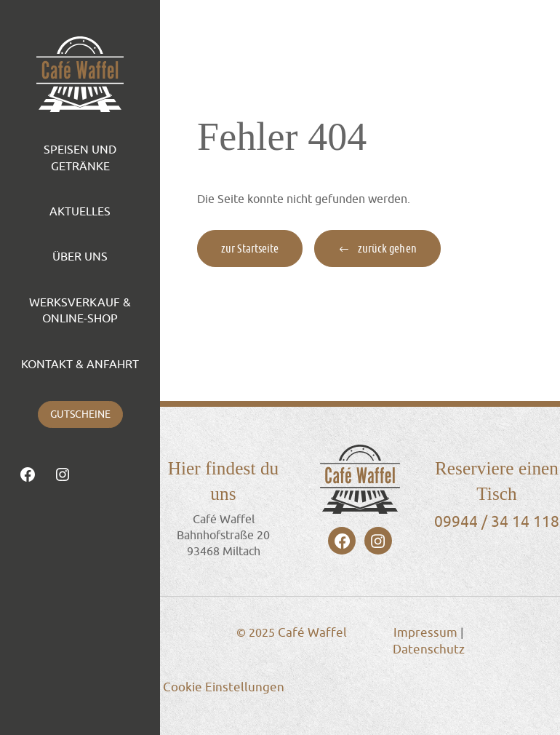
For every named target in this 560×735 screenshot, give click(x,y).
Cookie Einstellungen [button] (224, 687)
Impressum (425, 632)
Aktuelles (80, 211)
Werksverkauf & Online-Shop (80, 310)
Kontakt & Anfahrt (80, 364)
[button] (377, 249)
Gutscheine (80, 414)
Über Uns (80, 256)
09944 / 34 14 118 (497, 521)
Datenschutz (429, 649)
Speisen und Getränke (80, 157)
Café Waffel (312, 632)
